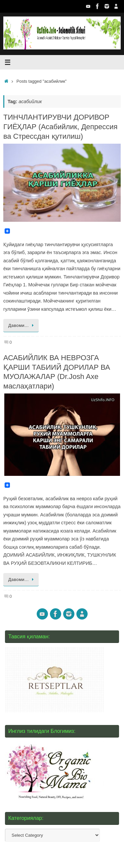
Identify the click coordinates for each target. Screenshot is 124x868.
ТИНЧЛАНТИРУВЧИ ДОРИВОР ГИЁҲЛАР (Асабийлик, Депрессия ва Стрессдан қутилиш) (60, 127)
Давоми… (22, 325)
